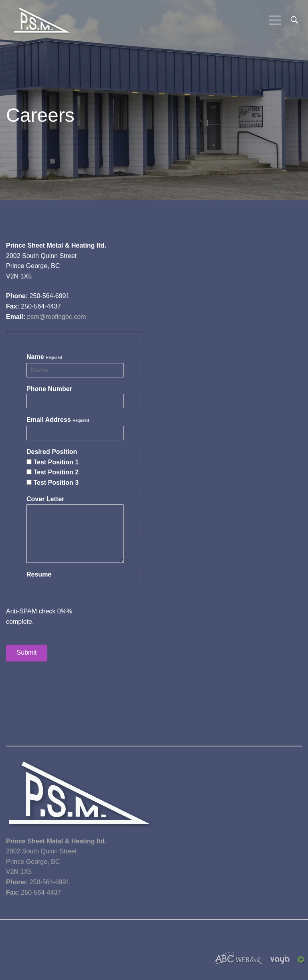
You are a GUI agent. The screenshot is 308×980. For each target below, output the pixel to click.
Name (35, 357)
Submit (27, 653)
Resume (39, 574)
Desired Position (52, 452)
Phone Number (49, 389)
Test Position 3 (56, 483)
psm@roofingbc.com (56, 317)
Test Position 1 (56, 462)
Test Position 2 (56, 472)
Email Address (49, 420)
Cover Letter (45, 499)
